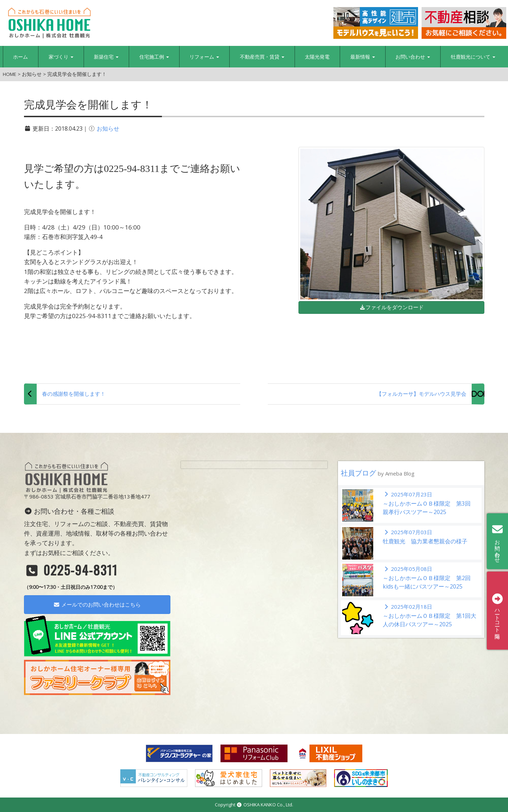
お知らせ (108, 129)
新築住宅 (106, 57)
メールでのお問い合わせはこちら (97, 604)
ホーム (20, 57)
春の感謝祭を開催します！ (74, 394)
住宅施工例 (154, 57)
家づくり (61, 57)
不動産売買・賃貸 (262, 57)
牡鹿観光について (473, 57)
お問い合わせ (413, 57)
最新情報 (363, 57)
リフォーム (204, 57)
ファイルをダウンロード (392, 307)
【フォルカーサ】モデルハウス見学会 (421, 394)
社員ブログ (378, 473)
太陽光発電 (317, 57)
